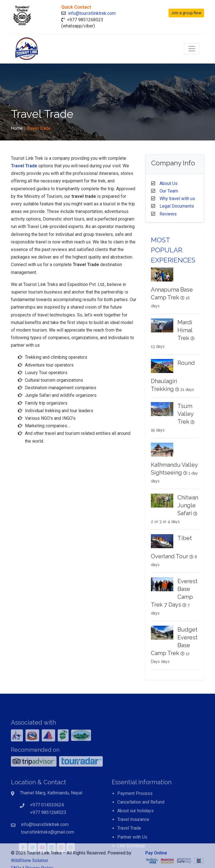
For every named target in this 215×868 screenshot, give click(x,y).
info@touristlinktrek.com (92, 13)
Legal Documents (177, 206)
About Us (169, 183)
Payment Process (135, 810)
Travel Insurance (133, 836)
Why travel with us (177, 199)
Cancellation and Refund (141, 819)
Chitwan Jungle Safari (188, 505)
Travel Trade (24, 166)
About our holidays (135, 827)
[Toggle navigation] (192, 49)
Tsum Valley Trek (185, 414)
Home (17, 128)
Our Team (169, 191)
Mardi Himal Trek (185, 330)
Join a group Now (186, 13)
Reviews (168, 214)
